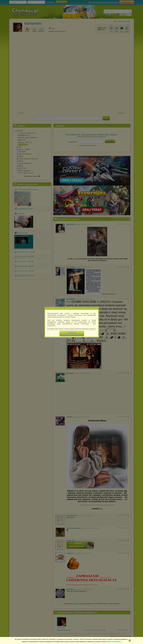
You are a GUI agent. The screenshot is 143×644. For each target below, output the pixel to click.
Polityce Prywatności (114, 642)
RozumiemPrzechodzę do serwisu (72, 334)
